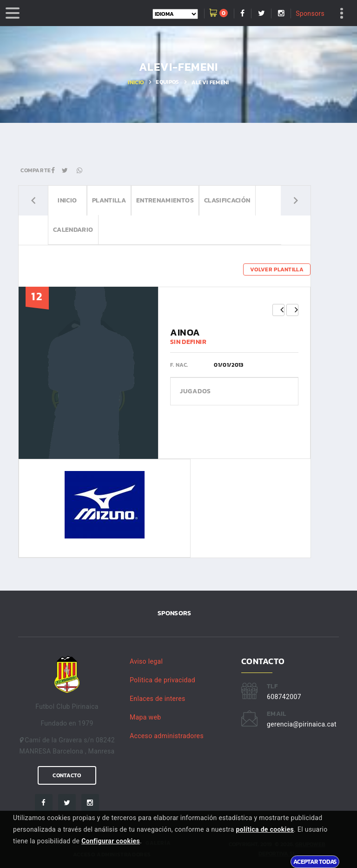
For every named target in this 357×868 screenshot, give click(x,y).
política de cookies (265, 829)
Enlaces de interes (158, 699)
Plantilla (109, 200)
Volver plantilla (277, 269)
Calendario (73, 230)
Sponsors (310, 13)
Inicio (136, 82)
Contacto (67, 775)
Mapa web (145, 717)
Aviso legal (146, 661)
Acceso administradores (167, 736)
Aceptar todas (315, 861)
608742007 (284, 697)
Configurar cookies (111, 841)
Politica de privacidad (162, 680)
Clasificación (227, 200)
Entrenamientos (165, 200)
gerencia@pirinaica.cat (302, 724)
